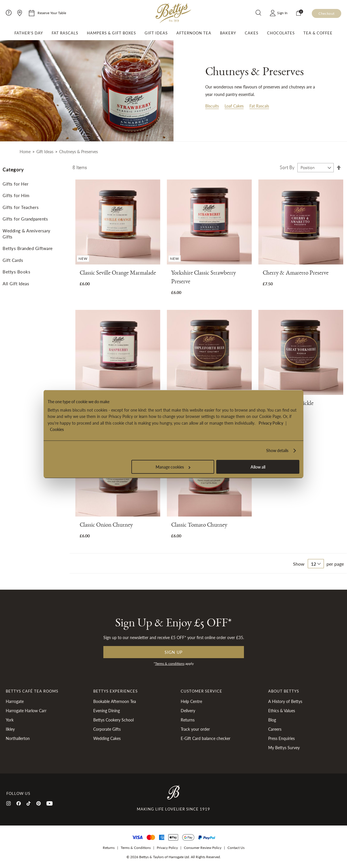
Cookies (57, 429)
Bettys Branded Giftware (28, 248)
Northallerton (18, 738)
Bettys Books (16, 272)
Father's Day (29, 33)
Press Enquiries (281, 738)
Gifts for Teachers (21, 207)
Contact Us (236, 848)
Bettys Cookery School (113, 720)
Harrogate (15, 701)
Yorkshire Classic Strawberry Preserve (204, 278)
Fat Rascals (65, 33)
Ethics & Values (282, 710)
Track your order (195, 729)
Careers (275, 729)
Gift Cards (13, 260)
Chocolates (281, 33)
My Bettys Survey (284, 747)
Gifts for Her (16, 184)
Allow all (258, 467)
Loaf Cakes (234, 106)
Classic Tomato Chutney (199, 526)
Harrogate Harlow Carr (26, 710)
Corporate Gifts (107, 729)
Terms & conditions (170, 664)
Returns (188, 720)
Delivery (188, 710)
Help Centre (191, 701)
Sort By (287, 167)
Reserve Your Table (52, 13)
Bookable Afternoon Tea (115, 701)
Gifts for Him (16, 195)
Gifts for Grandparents (25, 219)
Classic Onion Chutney (106, 526)
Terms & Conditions (136, 848)
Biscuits (212, 106)
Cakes (252, 33)
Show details (277, 450)
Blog (272, 720)
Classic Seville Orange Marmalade (118, 274)
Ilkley (10, 729)
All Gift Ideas (16, 283)
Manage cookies (173, 467)
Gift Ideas (156, 33)
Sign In (282, 13)
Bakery (228, 33)
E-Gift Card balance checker (206, 738)
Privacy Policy (271, 423)
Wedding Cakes (107, 738)
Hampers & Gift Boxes (111, 33)
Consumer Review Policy (203, 848)
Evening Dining (107, 710)
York (10, 720)
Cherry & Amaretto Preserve (296, 274)
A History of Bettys (285, 701)
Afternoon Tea (194, 33)
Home (25, 151)
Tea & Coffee (318, 33)
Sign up (173, 652)
